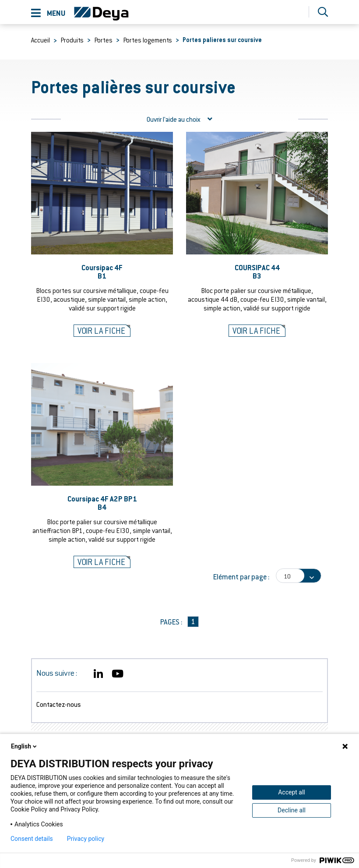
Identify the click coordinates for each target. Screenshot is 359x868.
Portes (103, 40)
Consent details (32, 839)
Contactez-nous (58, 704)
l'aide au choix (179, 119)
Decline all (292, 810)
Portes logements (148, 40)
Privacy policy (86, 839)
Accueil (40, 40)
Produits (72, 40)
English (25, 746)
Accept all (292, 792)
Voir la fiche (101, 331)
